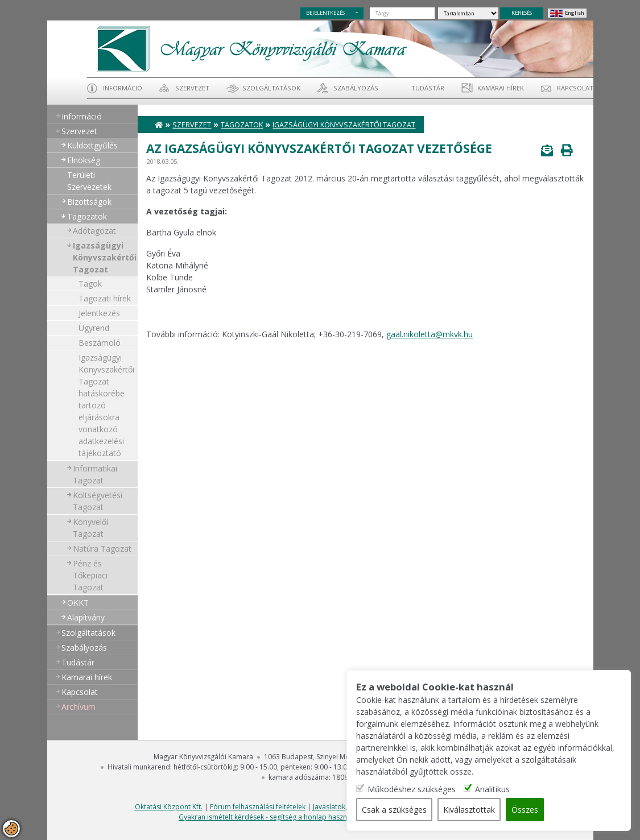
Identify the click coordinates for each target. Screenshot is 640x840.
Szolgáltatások (271, 88)
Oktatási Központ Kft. (169, 807)
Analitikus (492, 789)
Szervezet (192, 88)
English (575, 13)
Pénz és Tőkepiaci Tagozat (90, 575)
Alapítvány (86, 617)
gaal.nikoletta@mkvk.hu (430, 334)
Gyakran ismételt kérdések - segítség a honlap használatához (277, 817)
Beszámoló (100, 343)
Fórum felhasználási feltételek (258, 807)
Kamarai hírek (501, 88)
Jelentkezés (99, 313)
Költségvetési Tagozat (98, 501)
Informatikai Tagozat (95, 474)
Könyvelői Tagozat (90, 528)
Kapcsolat (575, 88)
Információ (123, 88)
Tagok (90, 284)
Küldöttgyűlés (92, 145)
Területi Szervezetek (89, 181)
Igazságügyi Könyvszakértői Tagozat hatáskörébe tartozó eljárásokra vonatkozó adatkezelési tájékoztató (106, 405)
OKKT (78, 603)
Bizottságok (89, 202)
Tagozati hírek (105, 298)
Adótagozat (94, 231)
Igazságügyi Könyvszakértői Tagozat (105, 257)
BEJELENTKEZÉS (325, 13)
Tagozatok (87, 216)
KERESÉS (522, 13)
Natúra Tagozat (102, 549)
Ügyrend (94, 328)
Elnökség (84, 160)
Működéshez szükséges (412, 789)
